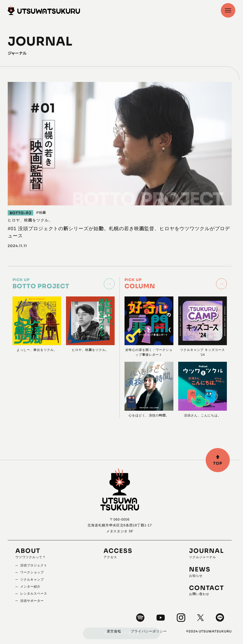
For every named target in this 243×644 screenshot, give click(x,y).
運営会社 (114, 631)
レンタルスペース (34, 594)
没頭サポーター (32, 601)
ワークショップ (32, 572)
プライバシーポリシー (149, 631)
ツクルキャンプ (32, 580)
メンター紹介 (30, 587)
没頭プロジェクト (34, 565)
